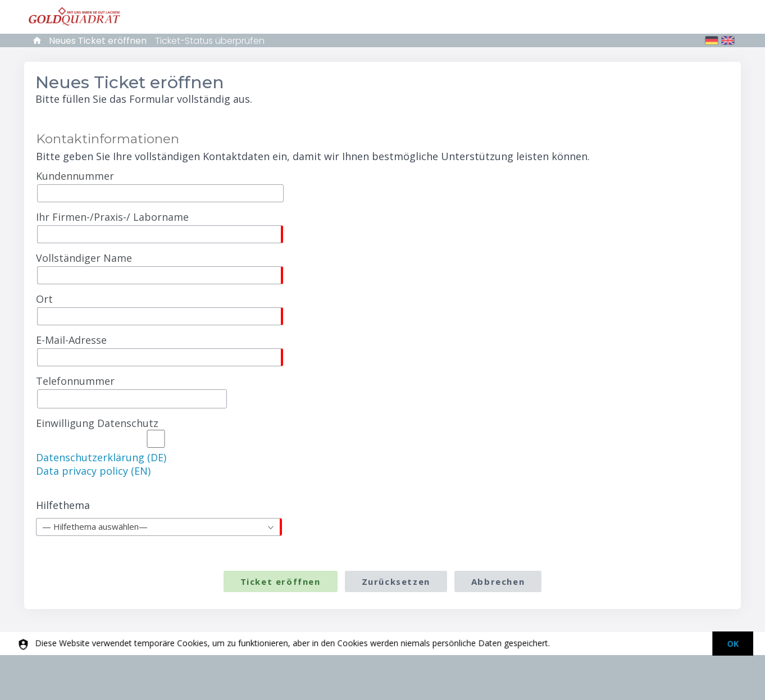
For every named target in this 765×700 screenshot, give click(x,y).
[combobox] (159, 527)
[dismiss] (728, 644)
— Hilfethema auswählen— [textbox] (95, 526)
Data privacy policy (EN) (93, 471)
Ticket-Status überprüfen (210, 41)
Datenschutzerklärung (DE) (101, 457)
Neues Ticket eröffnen (98, 41)
